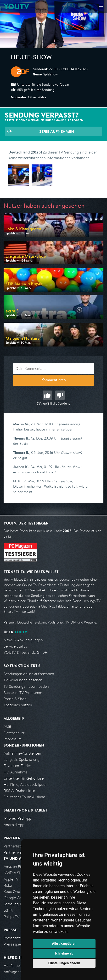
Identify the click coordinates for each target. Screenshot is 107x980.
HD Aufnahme (15, 772)
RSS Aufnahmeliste (19, 791)
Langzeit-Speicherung (22, 760)
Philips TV (11, 917)
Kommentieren (54, 380)
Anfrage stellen (16, 972)
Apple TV (11, 879)
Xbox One (12, 892)
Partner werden (16, 852)
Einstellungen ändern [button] (64, 963)
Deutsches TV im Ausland (24, 797)
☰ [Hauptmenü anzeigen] (101, 7)
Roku (8, 885)
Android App (14, 825)
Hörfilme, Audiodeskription (26, 784)
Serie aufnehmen (57, 131)
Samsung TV (14, 904)
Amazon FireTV (16, 867)
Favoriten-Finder (17, 766)
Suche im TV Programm (23, 693)
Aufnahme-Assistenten (22, 753)
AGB (7, 726)
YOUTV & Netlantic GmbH (26, 652)
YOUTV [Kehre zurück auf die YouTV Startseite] (16, 7)
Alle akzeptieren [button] (64, 944)
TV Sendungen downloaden (26, 686)
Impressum (13, 739)
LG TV (8, 910)
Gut (47, 395)
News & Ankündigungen (23, 640)
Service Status (15, 646)
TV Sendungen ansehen (23, 680)
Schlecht (60, 395)
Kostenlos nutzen (18, 705)
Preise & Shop (15, 699)
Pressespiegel (15, 944)
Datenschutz (14, 733)
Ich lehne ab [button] (64, 953)
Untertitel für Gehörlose (24, 778)
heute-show (31, 58)
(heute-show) (69, 424)
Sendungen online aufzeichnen (29, 674)
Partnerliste (13, 846)
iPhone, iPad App (17, 818)
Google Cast (14, 898)
